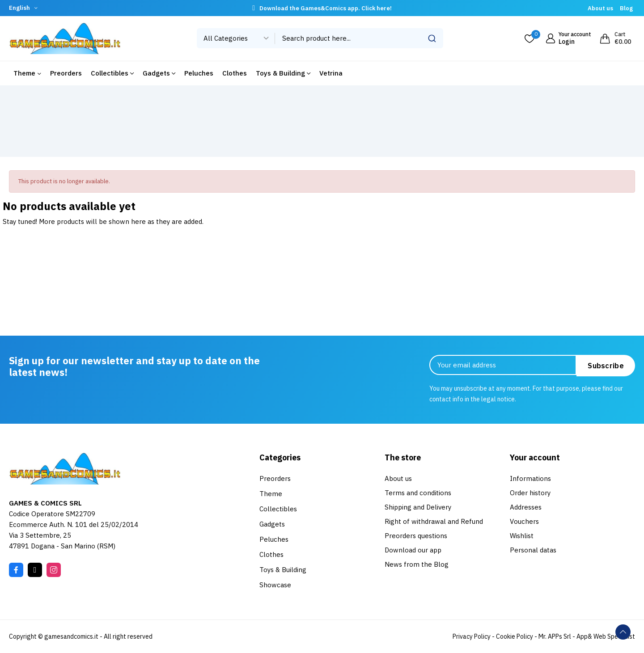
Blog (626, 8)
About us (600, 8)
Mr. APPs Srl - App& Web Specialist (587, 636)
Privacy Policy (472, 636)
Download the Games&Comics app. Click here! (326, 8)
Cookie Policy (515, 636)
